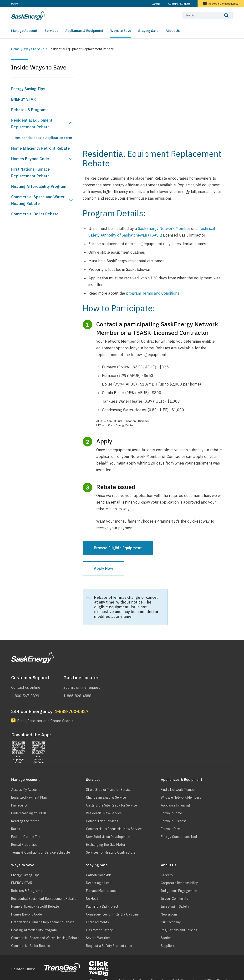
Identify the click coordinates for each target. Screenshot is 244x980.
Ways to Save (34, 49)
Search (233, 12)
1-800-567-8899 (25, 696)
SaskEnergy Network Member (164, 228)
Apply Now (104, 568)
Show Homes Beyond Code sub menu (71, 159)
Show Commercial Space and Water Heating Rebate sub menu (71, 200)
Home (14, 4)
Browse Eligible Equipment (118, 548)
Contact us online (26, 687)
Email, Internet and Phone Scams (45, 721)
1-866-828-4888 (77, 696)
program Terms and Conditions (153, 293)
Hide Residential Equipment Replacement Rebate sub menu (71, 124)
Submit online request (82, 687)
